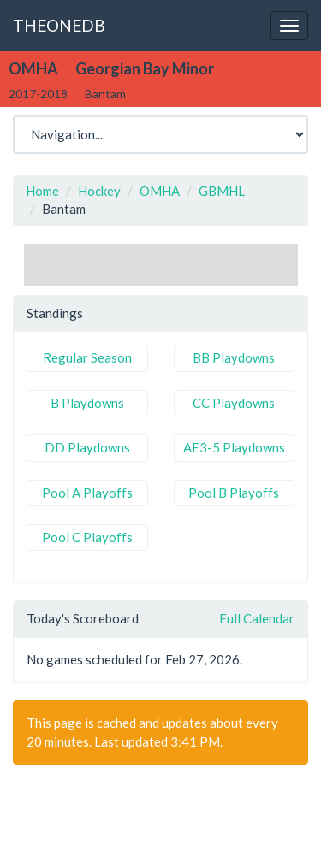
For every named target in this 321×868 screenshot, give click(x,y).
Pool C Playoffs (87, 537)
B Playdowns (87, 403)
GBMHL (222, 191)
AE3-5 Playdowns (234, 447)
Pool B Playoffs (234, 493)
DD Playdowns (87, 447)
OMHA (160, 191)
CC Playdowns (234, 403)
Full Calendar (257, 618)
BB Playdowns (234, 357)
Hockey (99, 191)
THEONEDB (59, 25)
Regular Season (87, 357)
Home (42, 191)
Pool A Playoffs (87, 493)
